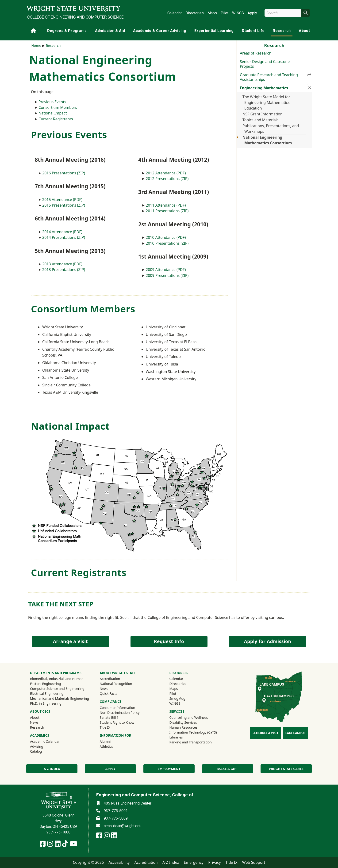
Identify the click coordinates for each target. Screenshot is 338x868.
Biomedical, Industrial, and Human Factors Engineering (57, 681)
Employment (169, 769)
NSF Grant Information (263, 114)
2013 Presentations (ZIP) (64, 270)
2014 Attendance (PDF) (62, 232)
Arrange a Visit (70, 641)
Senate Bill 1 (109, 717)
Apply (252, 13)
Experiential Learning (214, 31)
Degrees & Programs (67, 31)
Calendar (175, 13)
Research (282, 31)
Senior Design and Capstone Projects (265, 64)
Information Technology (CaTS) (193, 732)
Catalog (36, 751)
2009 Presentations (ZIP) (167, 275)
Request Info (169, 641)
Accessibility (119, 862)
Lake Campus (295, 733)
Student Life (253, 31)
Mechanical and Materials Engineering (60, 698)
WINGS (238, 13)
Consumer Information (117, 708)
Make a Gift (227, 769)
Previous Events (52, 102)
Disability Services (183, 722)
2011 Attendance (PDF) (166, 205)
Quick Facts (109, 693)
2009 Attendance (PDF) (166, 270)
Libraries (176, 737)
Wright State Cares (286, 769)
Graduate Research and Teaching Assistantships (276, 77)
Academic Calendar (45, 741)
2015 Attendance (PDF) (62, 200)
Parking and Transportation (191, 742)
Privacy (214, 862)
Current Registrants (56, 119)
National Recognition (116, 684)
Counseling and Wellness (189, 717)
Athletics (113, 746)
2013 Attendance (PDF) (62, 264)
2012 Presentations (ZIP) (167, 179)
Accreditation (110, 679)
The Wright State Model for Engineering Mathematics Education (266, 102)
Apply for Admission (268, 641)
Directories (195, 13)
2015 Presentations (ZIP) (64, 205)
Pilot (225, 13)
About (304, 31)
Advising (37, 746)
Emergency (194, 862)
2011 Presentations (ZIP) (167, 211)
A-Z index (52, 769)
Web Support (254, 862)
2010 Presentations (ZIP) (167, 243)
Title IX (105, 727)
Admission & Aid (110, 31)
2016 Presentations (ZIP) (64, 173)
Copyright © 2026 (88, 862)
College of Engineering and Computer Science (74, 17)
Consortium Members (58, 107)
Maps (212, 13)
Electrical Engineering (47, 693)
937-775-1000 (58, 832)
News (34, 722)
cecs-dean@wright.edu (123, 826)
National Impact (53, 113)
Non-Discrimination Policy (120, 713)
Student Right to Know (117, 722)
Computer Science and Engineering (57, 689)
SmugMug (184, 698)
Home (36, 45)
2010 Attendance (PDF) (166, 237)
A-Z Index (171, 862)
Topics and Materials (261, 120)
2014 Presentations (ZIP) (64, 237)
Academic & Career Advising (160, 31)
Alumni (111, 741)
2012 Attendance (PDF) (166, 173)
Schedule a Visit (265, 733)
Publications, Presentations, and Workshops (271, 129)
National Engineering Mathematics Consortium (267, 140)
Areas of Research (256, 53)
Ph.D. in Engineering (46, 703)
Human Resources (184, 727)
